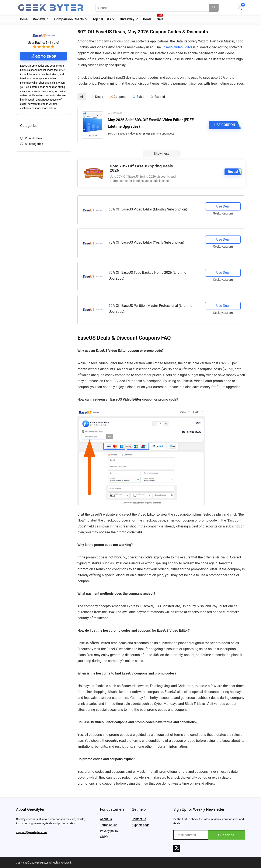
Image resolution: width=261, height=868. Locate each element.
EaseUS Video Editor (177, 47)
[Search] (214, 8)
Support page (141, 825)
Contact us (139, 819)
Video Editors (34, 138)
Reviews (39, 19)
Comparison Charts (69, 19)
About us (106, 819)
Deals (147, 19)
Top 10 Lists (102, 19)
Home (23, 19)
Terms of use (109, 825)
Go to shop (43, 56)
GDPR (104, 836)
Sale (160, 18)
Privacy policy (109, 830)
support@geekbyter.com (31, 832)
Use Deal (223, 206)
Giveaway (127, 19)
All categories (34, 144)
